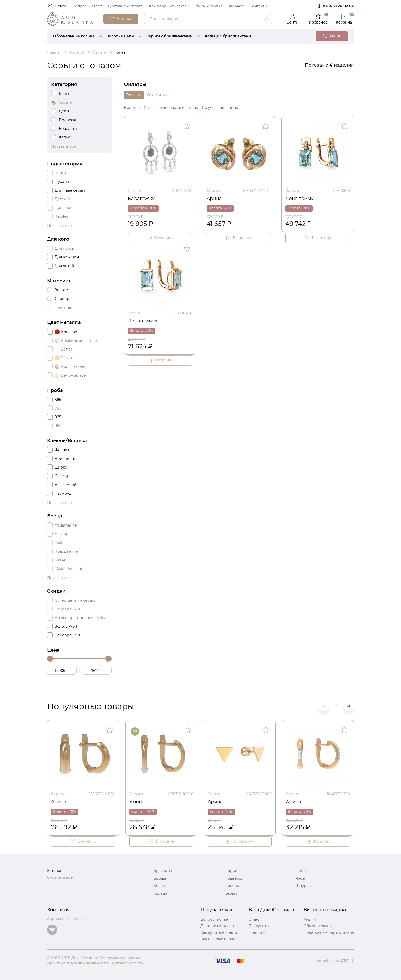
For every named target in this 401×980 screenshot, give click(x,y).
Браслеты (163, 871)
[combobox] (208, 19)
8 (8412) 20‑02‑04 (338, 6)
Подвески (234, 878)
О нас (254, 919)
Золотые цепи (120, 36)
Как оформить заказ (168, 6)
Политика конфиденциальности (78, 963)
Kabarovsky (141, 199)
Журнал (236, 6)
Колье (159, 886)
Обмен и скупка (208, 6)
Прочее (232, 886)
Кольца (160, 893)
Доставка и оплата (125, 6)
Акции (310, 919)
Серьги (135, 191)
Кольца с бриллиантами (228, 36)
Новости (257, 932)
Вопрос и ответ (87, 6)
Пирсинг (233, 871)
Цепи (301, 871)
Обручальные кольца (74, 36)
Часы (300, 878)
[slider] (50, 659)
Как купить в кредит (220, 932)
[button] (349, 706)
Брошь (160, 878)
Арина (214, 199)
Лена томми (300, 199)
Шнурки (303, 886)
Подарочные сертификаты (329, 932)
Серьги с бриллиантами (169, 36)
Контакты (258, 6)
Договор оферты (128, 963)
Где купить (259, 926)
